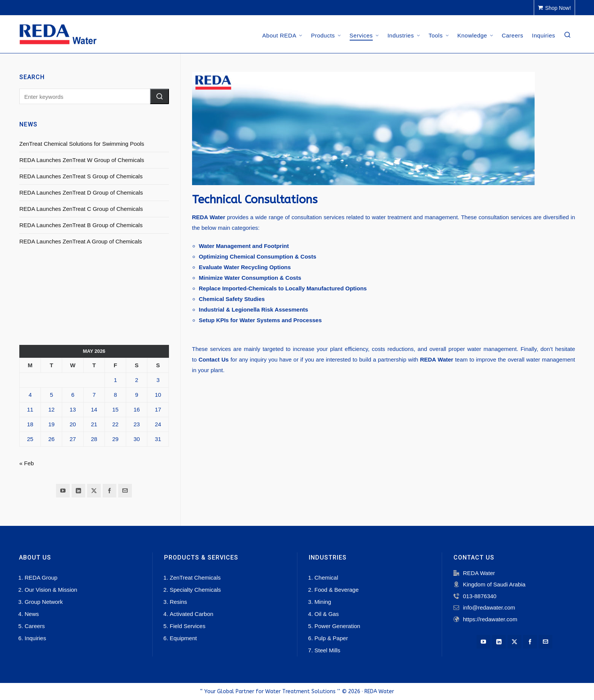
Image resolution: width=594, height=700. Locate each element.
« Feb (27, 463)
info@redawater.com (489, 607)
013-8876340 (480, 596)
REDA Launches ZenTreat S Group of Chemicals (81, 176)
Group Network (44, 602)
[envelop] (125, 491)
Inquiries (35, 638)
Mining (323, 602)
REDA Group (41, 578)
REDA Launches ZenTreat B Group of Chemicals (81, 225)
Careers (35, 626)
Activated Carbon (191, 614)
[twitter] (94, 491)
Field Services (188, 626)
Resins (178, 602)
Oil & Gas (327, 614)
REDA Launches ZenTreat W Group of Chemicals (82, 160)
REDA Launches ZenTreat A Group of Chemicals (81, 241)
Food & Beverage (337, 590)
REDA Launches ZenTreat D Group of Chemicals (81, 193)
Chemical (326, 578)
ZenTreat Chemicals (195, 578)
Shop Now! (554, 8)
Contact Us (214, 359)
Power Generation (337, 626)
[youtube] (63, 491)
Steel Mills (327, 650)
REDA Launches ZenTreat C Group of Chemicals (81, 209)
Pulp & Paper (331, 638)
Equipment (183, 638)
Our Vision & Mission (51, 590)
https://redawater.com (490, 619)
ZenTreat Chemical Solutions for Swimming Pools (82, 144)
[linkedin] (78, 491)
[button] (159, 96)
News (32, 614)
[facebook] (109, 491)
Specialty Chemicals (195, 590)
